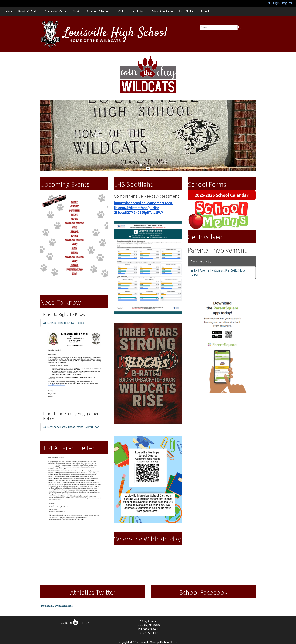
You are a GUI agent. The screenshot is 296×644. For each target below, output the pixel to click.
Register (287, 3)
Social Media (187, 11)
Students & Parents (100, 11)
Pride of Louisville (162, 11)
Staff (77, 11)
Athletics (140, 11)
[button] (57, 135)
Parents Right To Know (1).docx (64, 323)
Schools (207, 11)
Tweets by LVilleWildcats (57, 606)
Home (9, 11)
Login (274, 3)
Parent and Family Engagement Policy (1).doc (71, 427)
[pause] (148, 168)
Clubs (123, 11)
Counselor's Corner (56, 11)
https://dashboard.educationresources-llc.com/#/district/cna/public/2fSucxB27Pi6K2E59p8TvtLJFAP (144, 208)
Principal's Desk (29, 11)
